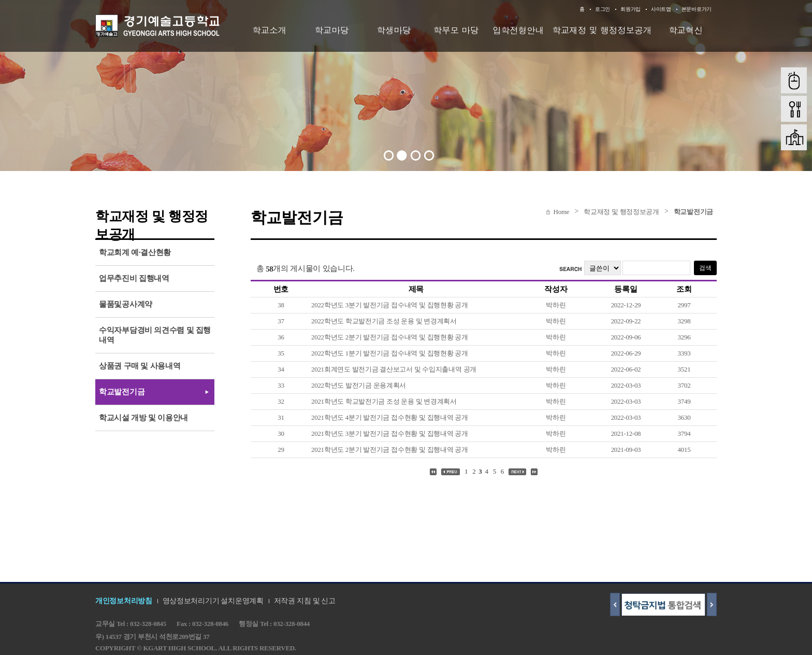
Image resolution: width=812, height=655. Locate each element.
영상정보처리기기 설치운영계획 (213, 601)
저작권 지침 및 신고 (305, 601)
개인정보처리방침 (124, 601)
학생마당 (394, 30)
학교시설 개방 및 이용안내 (143, 418)
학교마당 (331, 30)
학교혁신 (686, 30)
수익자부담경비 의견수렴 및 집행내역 (155, 335)
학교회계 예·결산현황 (135, 252)
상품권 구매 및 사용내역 (140, 366)
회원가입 (630, 9)
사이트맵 (661, 9)
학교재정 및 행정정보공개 (602, 30)
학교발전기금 (693, 212)
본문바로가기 (697, 9)
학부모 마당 (456, 30)
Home (562, 212)
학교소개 (269, 30)
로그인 (603, 9)
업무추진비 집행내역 (134, 278)
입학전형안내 (518, 30)
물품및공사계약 (126, 304)
